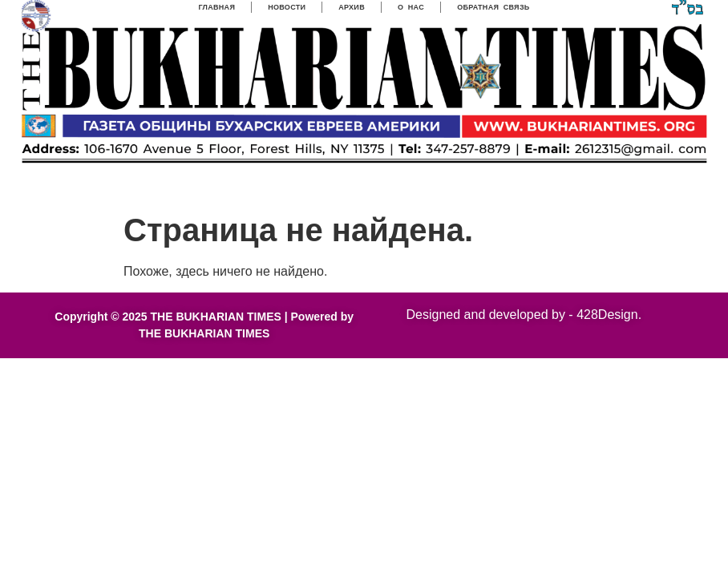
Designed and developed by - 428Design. (524, 315)
